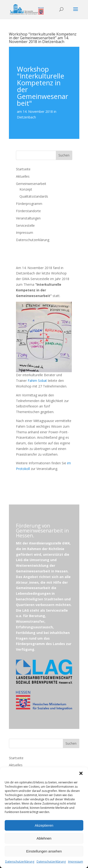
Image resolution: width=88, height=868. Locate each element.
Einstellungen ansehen (44, 851)
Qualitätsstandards (34, 196)
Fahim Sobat (37, 381)
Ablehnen (44, 838)
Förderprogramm (29, 204)
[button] (81, 773)
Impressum (76, 862)
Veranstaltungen (28, 218)
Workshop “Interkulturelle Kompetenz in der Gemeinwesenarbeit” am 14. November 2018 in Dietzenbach (43, 38)
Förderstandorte (28, 211)
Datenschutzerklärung (20, 862)
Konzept (26, 189)
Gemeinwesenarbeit (31, 184)
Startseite (23, 169)
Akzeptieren (44, 825)
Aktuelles (23, 176)
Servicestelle (25, 225)
